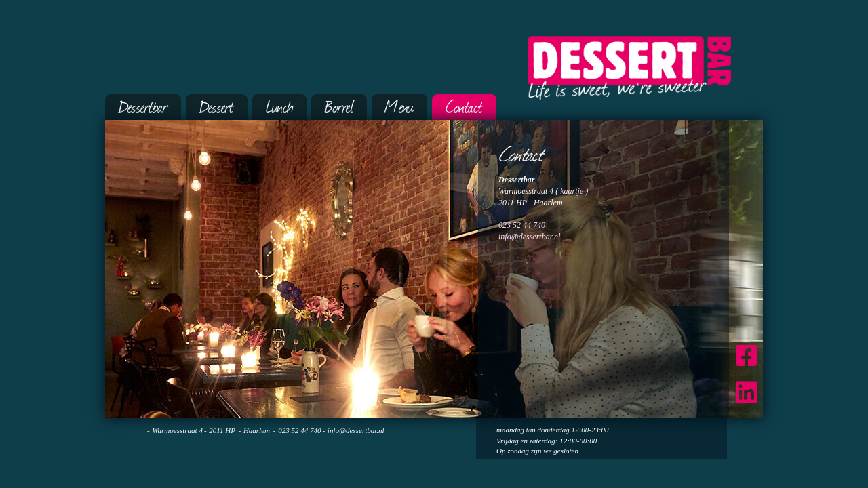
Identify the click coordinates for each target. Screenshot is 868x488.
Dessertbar (143, 106)
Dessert (217, 106)
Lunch (279, 106)
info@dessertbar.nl (529, 237)
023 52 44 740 (522, 225)
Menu (399, 106)
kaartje (572, 191)
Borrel (339, 106)
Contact (464, 106)
